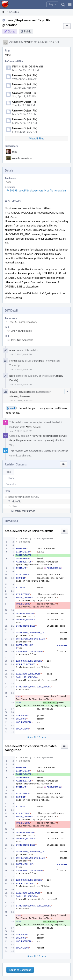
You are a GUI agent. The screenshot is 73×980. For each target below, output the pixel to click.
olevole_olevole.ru (22, 158)
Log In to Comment (20, 970)
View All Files (37, 138)
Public (28, 31)
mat (15, 152)
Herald (13, 361)
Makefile (16, 501)
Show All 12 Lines (37, 737)
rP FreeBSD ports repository (21, 322)
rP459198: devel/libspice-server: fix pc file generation (36, 190)
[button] (70, 4)
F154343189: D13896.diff (28, 66)
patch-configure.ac (25, 511)
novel (27, 42)
